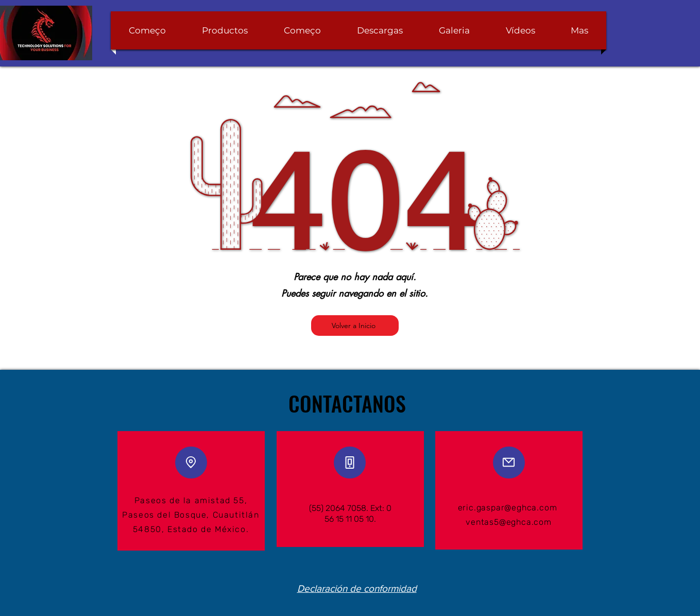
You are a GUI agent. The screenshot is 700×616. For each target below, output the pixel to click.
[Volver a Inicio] (355, 326)
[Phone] (350, 463)
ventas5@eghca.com (509, 522)
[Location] (191, 463)
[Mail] (509, 463)
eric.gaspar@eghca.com (508, 508)
